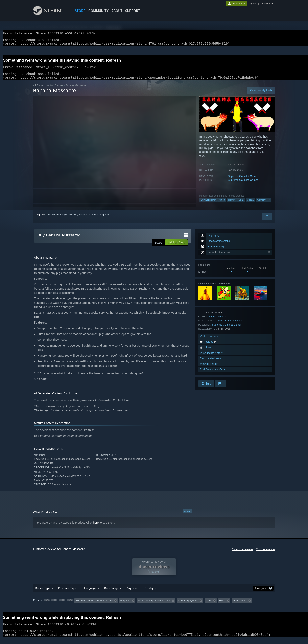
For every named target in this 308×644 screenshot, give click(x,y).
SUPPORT (133, 11)
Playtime (132, 593)
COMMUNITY (98, 11)
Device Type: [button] (240, 605)
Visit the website (211, 341)
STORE (80, 11)
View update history (211, 358)
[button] (176, 247)
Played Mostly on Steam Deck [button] (154, 605)
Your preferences (266, 554)
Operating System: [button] (188, 605)
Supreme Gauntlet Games (243, 181)
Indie (228, 321)
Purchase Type (67, 593)
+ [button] (269, 205)
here (96, 527)
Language (90, 593)
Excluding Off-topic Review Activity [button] (94, 605)
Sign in (40, 220)
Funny (241, 205)
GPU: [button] (222, 605)
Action (222, 205)
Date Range (111, 593)
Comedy (261, 205)
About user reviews (242, 554)
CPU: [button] (209, 605)
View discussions (210, 369)
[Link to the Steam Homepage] (51, 14)
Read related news (211, 363)
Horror (231, 205)
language (266, 4)
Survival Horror (208, 205)
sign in (253, 4)
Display (149, 593)
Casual (251, 205)
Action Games (55, 90)
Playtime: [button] (125, 605)
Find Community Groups (214, 374)
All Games (39, 90)
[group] (154, 606)
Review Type (43, 593)
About (117, 11)
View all (188, 516)
